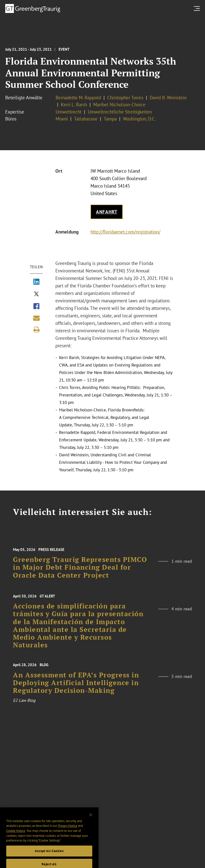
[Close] (91, 820)
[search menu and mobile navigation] (198, 8)
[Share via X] (36, 294)
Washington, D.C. (139, 119)
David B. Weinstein (168, 98)
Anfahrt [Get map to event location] (107, 212)
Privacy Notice (68, 831)
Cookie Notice (16, 836)
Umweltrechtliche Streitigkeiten (120, 112)
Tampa (110, 119)
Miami (62, 119)
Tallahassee (86, 119)
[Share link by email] (36, 318)
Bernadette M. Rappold (78, 98)
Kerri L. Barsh (74, 105)
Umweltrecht (69, 112)
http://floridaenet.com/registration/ (125, 232)
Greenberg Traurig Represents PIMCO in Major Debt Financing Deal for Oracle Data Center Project (80, 571)
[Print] (36, 330)
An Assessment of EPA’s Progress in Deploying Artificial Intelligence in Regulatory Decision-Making (76, 686)
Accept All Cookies (49, 856)
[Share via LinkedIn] (36, 282)
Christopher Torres (125, 98)
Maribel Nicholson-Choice (119, 105)
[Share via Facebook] (36, 307)
